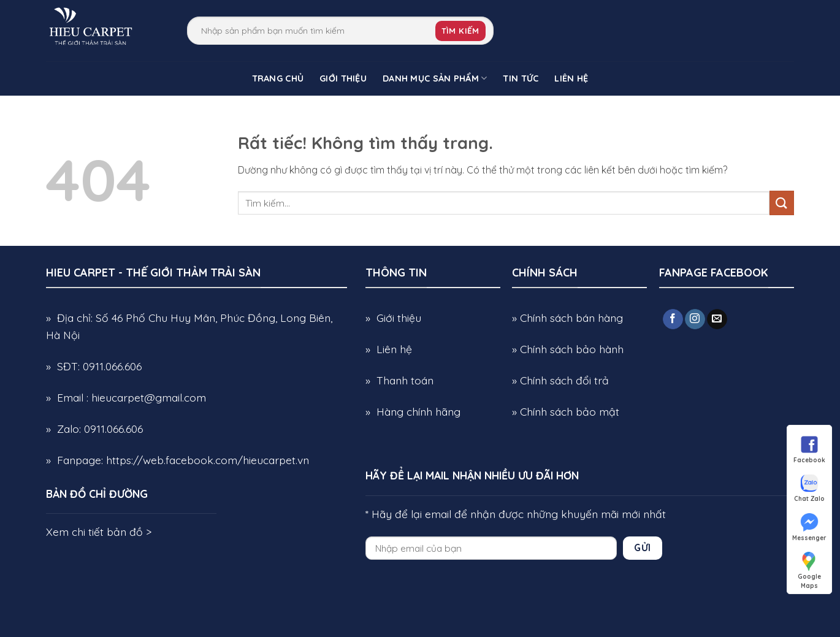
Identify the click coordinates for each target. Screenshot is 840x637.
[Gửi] (782, 203)
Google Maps (809, 566)
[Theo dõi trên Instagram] (695, 319)
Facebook (809, 449)
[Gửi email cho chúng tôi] (717, 319)
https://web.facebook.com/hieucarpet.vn (208, 460)
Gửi (642, 547)
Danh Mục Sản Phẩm (435, 78)
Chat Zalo (809, 487)
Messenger (809, 527)
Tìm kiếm (460, 31)
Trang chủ (278, 78)
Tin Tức (521, 78)
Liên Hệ (571, 78)
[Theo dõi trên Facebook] (673, 319)
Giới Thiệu (343, 78)
